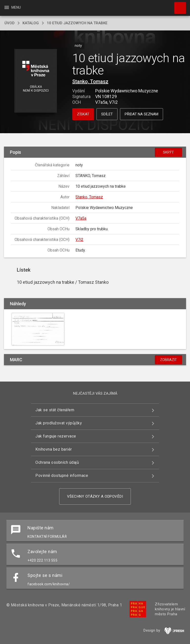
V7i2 (79, 240)
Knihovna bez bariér (54, 449)
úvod (10, 23)
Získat (83, 114)
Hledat (178, 5)
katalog (31, 23)
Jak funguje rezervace (56, 436)
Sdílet (107, 114)
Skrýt (168, 152)
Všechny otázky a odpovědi (95, 496)
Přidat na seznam (142, 114)
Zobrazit (168, 360)
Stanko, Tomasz (90, 81)
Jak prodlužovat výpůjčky (59, 423)
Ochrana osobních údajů (57, 462)
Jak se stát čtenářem (55, 410)
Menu (12, 7)
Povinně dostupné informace (62, 476)
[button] (36, 81)
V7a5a (81, 218)
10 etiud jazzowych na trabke (77, 23)
